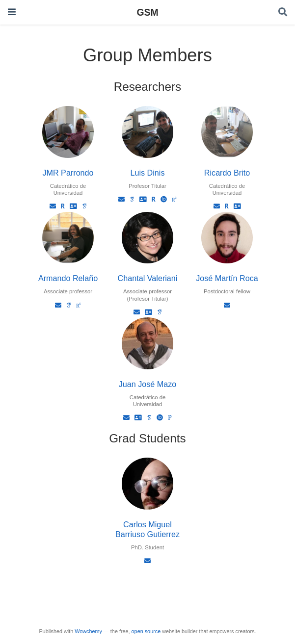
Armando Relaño (68, 278)
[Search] (283, 13)
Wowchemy (88, 631)
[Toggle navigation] (12, 12)
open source (146, 631)
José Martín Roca (227, 278)
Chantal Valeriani (148, 278)
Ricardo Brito (227, 173)
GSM (147, 12)
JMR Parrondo (68, 173)
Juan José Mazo (148, 384)
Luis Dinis (147, 173)
